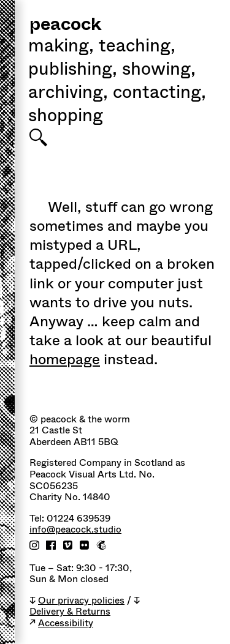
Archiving (68, 94)
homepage (65, 359)
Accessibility (66, 623)
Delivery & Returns (70, 612)
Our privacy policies (81, 601)
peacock (65, 25)
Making (61, 47)
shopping (66, 117)
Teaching (137, 47)
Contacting (159, 94)
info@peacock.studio (75, 530)
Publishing (73, 70)
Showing (159, 70)
